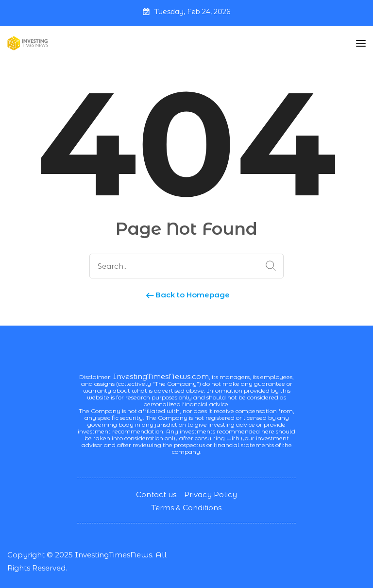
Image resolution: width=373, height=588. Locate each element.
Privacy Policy (211, 494)
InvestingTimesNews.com (161, 376)
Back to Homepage (187, 295)
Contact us (156, 494)
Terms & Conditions (186, 508)
